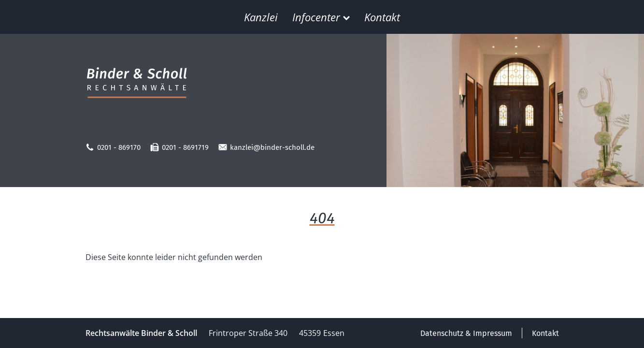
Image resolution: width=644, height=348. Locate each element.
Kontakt (382, 17)
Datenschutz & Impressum (466, 333)
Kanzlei (261, 17)
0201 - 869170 (113, 147)
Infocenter (321, 17)
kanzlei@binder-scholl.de (266, 147)
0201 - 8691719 (179, 147)
